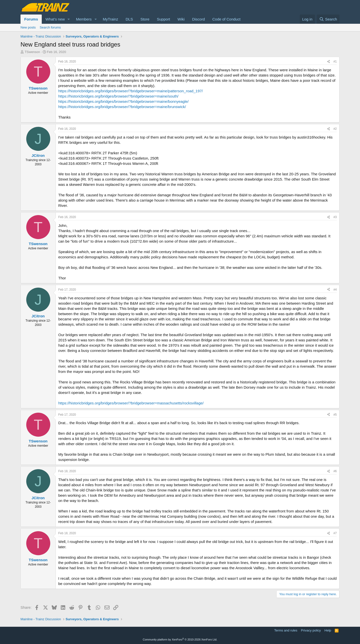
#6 (335, 471)
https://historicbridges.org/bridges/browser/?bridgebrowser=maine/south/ (118, 96)
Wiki (181, 19)
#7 (335, 533)
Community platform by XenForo (180, 639)
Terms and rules (286, 630)
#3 (335, 217)
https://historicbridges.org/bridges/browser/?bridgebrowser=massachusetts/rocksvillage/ (131, 403)
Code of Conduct (226, 19)
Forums (31, 19)
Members (84, 19)
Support (164, 19)
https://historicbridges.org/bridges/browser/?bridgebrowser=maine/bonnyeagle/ (123, 101)
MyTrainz (110, 19)
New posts (28, 27)
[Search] (328, 19)
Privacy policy (311, 630)
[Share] (328, 62)
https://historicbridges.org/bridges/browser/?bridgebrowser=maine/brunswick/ (122, 107)
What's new (55, 19)
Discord (198, 19)
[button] (69, 19)
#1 (335, 62)
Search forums (50, 27)
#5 (335, 415)
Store (145, 19)
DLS (129, 19)
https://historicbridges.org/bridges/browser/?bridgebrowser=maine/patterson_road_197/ (130, 91)
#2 (335, 129)
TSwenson (32, 52)
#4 (335, 290)
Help (328, 630)
